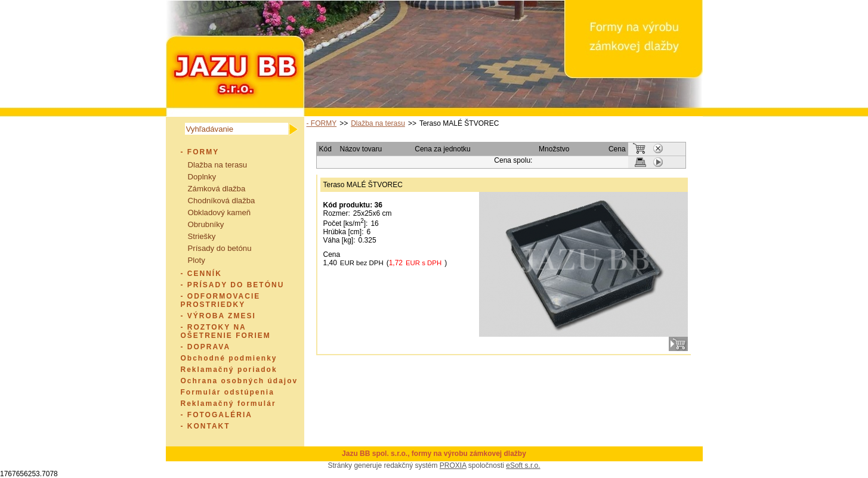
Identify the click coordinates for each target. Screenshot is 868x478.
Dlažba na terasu (218, 165)
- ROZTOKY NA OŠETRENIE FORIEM (226, 331)
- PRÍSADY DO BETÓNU (233, 285)
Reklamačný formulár (228, 403)
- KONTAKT (206, 426)
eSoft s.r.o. (523, 465)
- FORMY (200, 152)
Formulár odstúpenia (228, 392)
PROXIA (453, 465)
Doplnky (202, 177)
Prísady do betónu (220, 248)
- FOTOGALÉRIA (217, 415)
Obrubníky (206, 224)
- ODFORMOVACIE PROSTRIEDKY (221, 300)
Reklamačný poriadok (229, 370)
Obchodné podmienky (229, 358)
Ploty (197, 260)
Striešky (202, 236)
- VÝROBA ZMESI (218, 316)
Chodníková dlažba (222, 201)
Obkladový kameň (220, 212)
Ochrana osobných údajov (240, 381)
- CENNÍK (201, 274)
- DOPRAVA (206, 347)
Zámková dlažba (217, 189)
